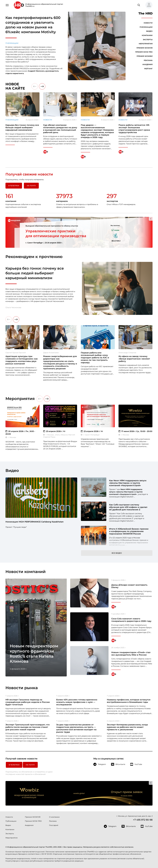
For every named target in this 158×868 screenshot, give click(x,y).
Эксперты (148, 40)
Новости (148, 23)
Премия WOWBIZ (145, 56)
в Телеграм (14, 186)
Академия (147, 64)
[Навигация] (7, 5)
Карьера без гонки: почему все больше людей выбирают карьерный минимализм (35, 273)
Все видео (117, 553)
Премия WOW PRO (144, 52)
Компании (147, 35)
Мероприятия (146, 44)
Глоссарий (54, 825)
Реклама (148, 60)
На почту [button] (31, 186)
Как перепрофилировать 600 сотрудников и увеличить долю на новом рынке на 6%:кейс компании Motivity (33, 25)
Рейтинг (148, 69)
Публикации (12, 43)
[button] (148, 5)
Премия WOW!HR (144, 48)
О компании (54, 817)
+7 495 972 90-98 (143, 820)
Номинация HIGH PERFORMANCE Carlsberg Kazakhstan (35, 522)
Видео (149, 31)
